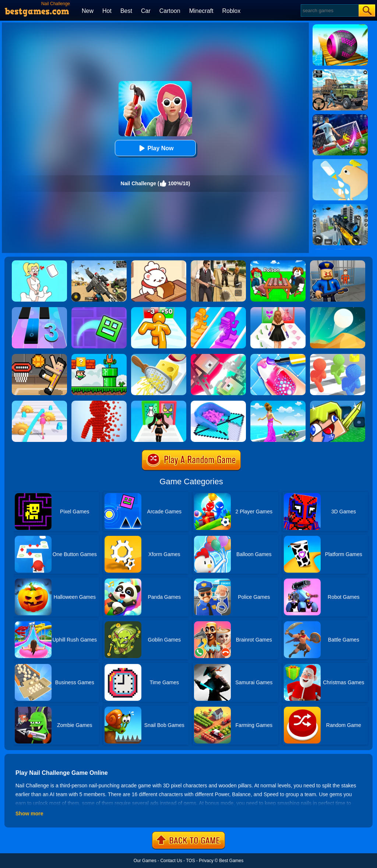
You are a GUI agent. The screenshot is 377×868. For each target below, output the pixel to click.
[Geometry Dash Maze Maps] (99, 310)
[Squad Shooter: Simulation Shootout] (99, 263)
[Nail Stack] (278, 356)
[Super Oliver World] (99, 356)
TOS (190, 861)
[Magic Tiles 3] (39, 310)
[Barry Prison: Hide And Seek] (338, 263)
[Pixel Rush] (99, 403)
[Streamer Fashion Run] (159, 403)
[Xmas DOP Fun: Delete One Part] (39, 263)
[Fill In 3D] (218, 403)
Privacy (206, 861)
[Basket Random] (39, 356)
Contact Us (171, 861)
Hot (107, 11)
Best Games (231, 861)
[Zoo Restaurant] (159, 263)
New (88, 11)
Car (146, 11)
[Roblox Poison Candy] (278, 263)
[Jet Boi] (218, 356)
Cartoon (170, 11)
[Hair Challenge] (39, 403)
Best (126, 11)
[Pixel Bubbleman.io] (338, 356)
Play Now (155, 148)
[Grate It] (159, 356)
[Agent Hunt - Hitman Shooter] (218, 263)
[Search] (329, 10)
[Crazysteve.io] (338, 403)
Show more (29, 813)
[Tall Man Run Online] (159, 310)
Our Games (145, 861)
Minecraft (201, 11)
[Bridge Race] (218, 310)
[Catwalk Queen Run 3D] (278, 310)
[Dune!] (338, 310)
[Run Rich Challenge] (278, 403)
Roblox (231, 11)
